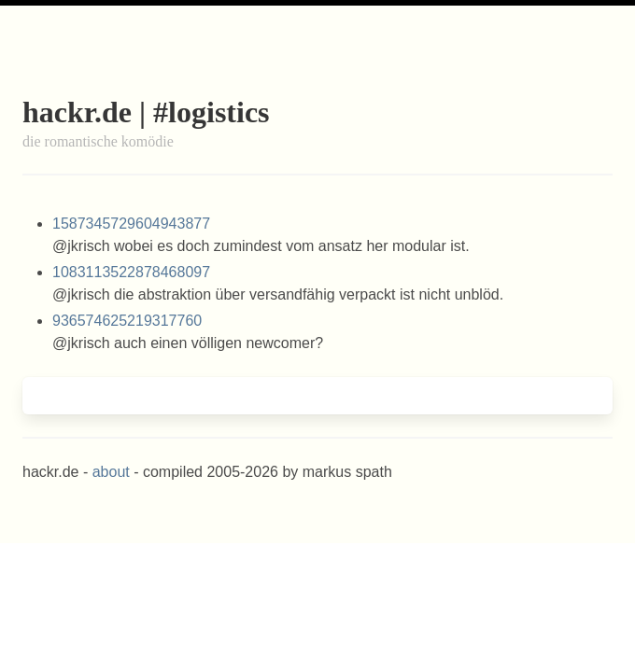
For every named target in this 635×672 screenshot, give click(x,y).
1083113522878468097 (131, 272)
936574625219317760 (127, 321)
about (111, 472)
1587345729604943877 (131, 224)
